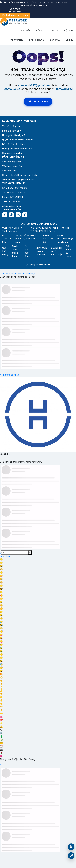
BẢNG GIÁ (55, 40)
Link (8, 556)
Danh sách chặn (27, 274)
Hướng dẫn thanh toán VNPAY (17, 149)
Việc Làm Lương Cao (12, 166)
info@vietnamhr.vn (11, 206)
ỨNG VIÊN (26, 30)
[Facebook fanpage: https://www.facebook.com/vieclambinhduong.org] (5, 215)
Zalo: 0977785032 (11, 202)
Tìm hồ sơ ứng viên (12, 126)
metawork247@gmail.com (35, 85)
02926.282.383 (61, 2)
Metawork (45, 265)
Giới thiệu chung (5, 251)
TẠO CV (55, 30)
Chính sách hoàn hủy (13, 153)
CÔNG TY (41, 30)
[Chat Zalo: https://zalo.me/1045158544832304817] (18, 215)
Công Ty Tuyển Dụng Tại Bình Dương (20, 175)
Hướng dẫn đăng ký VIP (14, 135)
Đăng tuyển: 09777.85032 (15, 188)
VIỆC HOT (69, 30)
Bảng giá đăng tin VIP (13, 131)
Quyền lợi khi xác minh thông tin (18, 140)
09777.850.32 (20, 2)
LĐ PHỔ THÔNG (37, 40)
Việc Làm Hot (9, 171)
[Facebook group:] (11, 215)
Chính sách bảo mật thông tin (41, 251)
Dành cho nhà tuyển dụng (15, 15)
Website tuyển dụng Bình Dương (18, 180)
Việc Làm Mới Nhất (12, 162)
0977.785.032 (41, 2)
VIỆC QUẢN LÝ (17, 40)
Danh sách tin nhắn (9, 274)
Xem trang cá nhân (9, 375)
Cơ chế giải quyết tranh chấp (56, 251)
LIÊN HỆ (69, 40)
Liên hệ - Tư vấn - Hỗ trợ (14, 144)
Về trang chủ (38, 102)
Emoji (3, 556)
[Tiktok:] (25, 215)
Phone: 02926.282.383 (13, 197)
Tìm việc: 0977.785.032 (14, 193)
